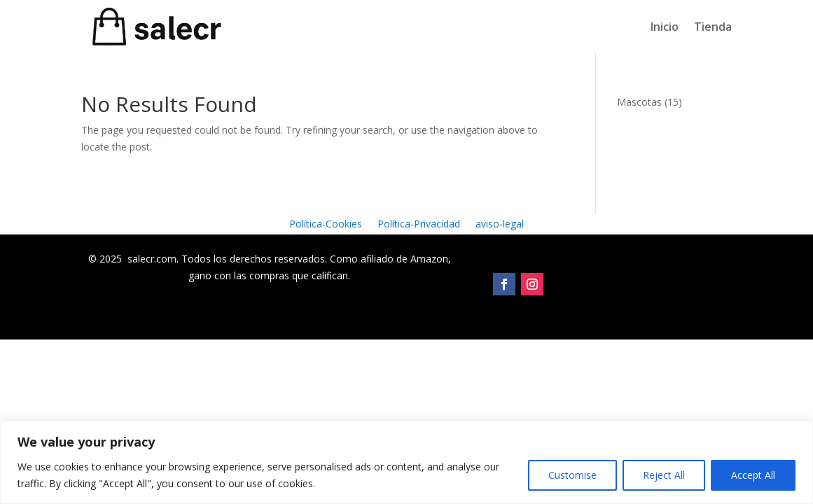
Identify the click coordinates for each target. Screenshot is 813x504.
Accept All (753, 475)
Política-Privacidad (419, 225)
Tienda (713, 27)
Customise (572, 475)
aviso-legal (500, 225)
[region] (406, 462)
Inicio (665, 27)
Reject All (664, 475)
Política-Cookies (326, 225)
